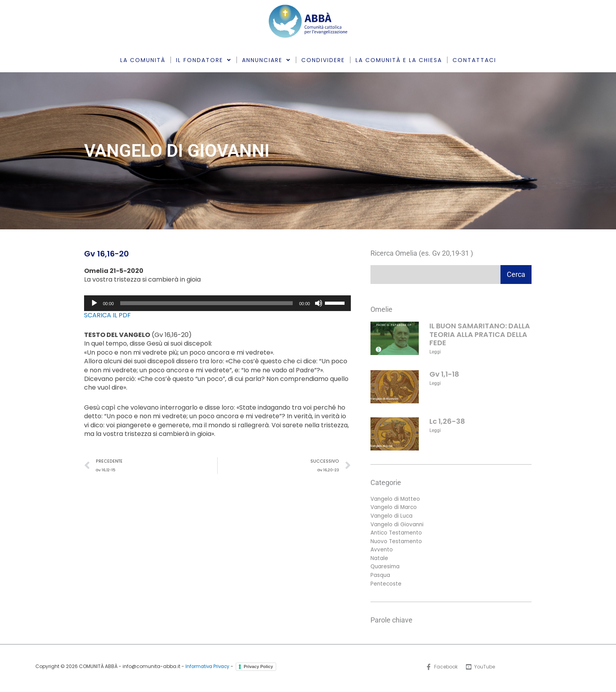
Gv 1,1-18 (444, 374)
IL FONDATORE (204, 60)
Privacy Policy (260, 670)
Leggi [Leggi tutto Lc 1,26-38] (435, 430)
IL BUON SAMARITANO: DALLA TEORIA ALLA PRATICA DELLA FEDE (480, 334)
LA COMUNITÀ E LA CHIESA (399, 60)
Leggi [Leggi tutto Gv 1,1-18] (435, 383)
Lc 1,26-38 (447, 421)
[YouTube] (481, 670)
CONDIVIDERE (323, 60)
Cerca (516, 274)
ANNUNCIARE (266, 60)
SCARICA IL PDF (107, 315)
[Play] (94, 303)
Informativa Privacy (208, 670)
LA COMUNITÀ (143, 60)
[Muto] (319, 303)
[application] (217, 303)
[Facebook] (441, 670)
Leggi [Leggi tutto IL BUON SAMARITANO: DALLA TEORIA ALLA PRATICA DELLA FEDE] (435, 352)
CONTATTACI (474, 60)
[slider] (207, 303)
